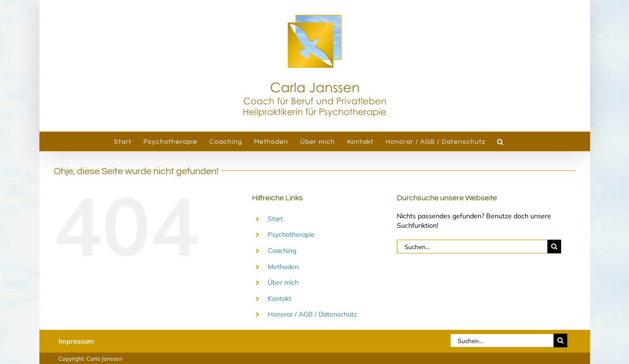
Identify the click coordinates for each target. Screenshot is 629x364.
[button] (500, 141)
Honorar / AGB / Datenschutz (312, 314)
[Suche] (554, 247)
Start (275, 219)
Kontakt (280, 299)
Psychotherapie (291, 234)
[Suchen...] (472, 247)
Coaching (282, 251)
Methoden (283, 267)
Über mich (283, 282)
